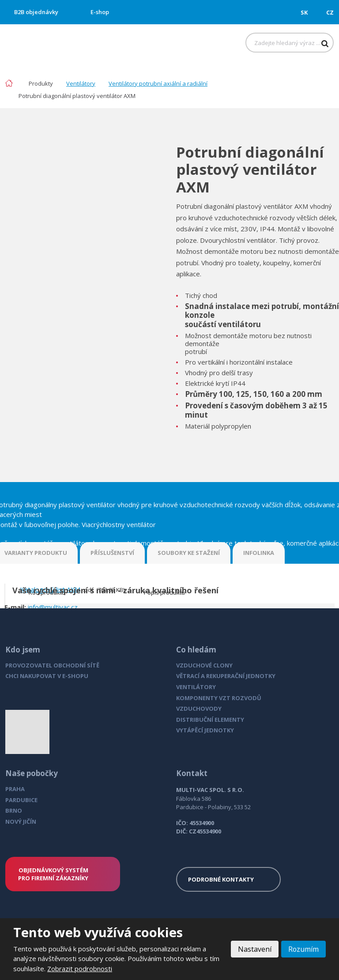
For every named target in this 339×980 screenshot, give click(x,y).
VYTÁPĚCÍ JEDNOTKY (205, 730)
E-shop (100, 12)
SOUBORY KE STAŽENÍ (189, 553)
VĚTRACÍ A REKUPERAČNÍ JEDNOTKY (226, 676)
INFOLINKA (259, 553)
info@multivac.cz (53, 607)
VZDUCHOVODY (199, 709)
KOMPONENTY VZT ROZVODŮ (219, 698)
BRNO (14, 810)
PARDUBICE (21, 800)
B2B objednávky (36, 12)
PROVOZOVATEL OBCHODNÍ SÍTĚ (52, 665)
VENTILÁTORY (196, 687)
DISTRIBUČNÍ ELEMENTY (210, 720)
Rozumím (303, 949)
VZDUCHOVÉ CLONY (204, 665)
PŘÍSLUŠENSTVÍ (112, 553)
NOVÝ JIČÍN (21, 822)
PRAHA (15, 789)
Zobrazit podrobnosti (80, 969)
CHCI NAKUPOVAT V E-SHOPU (47, 676)
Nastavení (254, 949)
